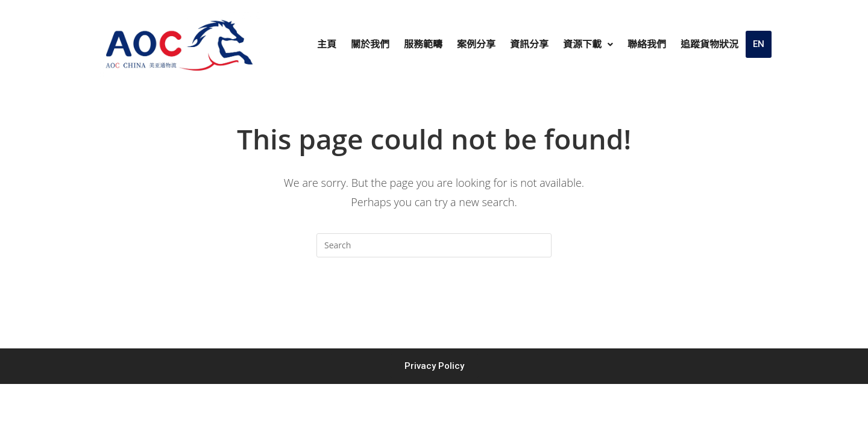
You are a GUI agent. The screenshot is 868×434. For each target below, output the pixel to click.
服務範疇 (423, 44)
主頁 (327, 44)
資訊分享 (529, 44)
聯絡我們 (647, 44)
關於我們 (370, 44)
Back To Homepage (434, 306)
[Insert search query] (434, 245)
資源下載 (588, 44)
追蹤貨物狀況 (709, 44)
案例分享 (476, 44)
